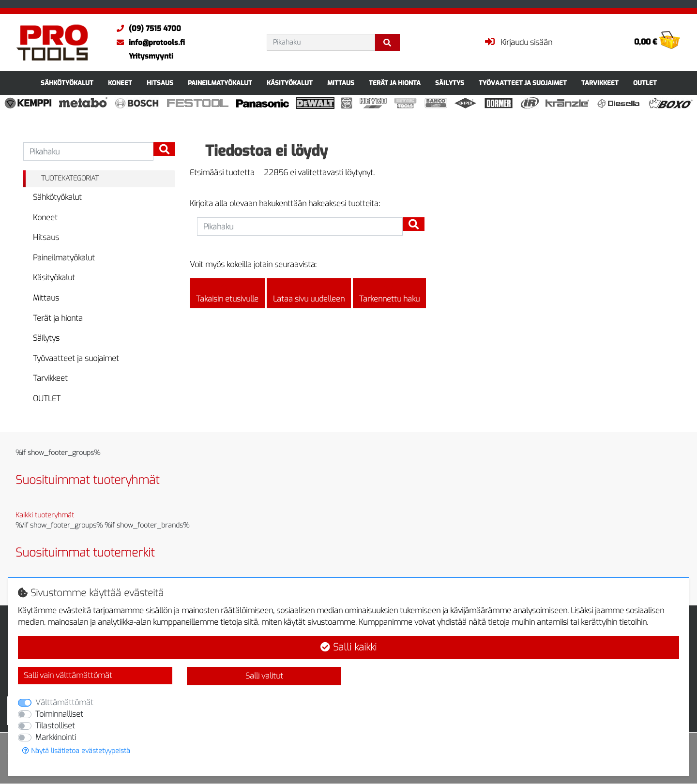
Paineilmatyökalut (220, 83)
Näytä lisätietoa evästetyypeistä (76, 751)
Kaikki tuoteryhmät (45, 515)
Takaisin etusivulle (227, 293)
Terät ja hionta (395, 83)
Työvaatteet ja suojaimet (523, 83)
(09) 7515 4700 (146, 29)
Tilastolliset (55, 726)
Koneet (120, 83)
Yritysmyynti (151, 56)
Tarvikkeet (600, 83)
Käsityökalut (290, 83)
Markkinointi (56, 737)
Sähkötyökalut (67, 83)
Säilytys (450, 83)
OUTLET (645, 83)
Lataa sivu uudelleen (309, 293)
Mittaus (341, 83)
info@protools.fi (148, 43)
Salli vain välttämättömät (68, 675)
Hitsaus (160, 83)
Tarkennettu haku (389, 293)
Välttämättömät (64, 702)
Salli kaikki (348, 647)
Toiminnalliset (59, 714)
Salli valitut (264, 676)
